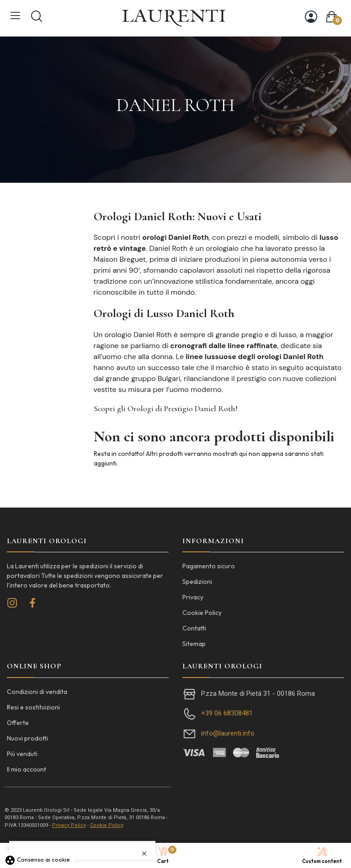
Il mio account (27, 769)
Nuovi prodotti (27, 738)
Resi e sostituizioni (33, 707)
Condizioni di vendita (37, 692)
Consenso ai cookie (37, 859)
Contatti (194, 628)
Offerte (18, 723)
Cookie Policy (202, 613)
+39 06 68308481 (227, 713)
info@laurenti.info (228, 733)
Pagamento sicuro (209, 566)
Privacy (193, 597)
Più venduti (22, 754)
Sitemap (194, 644)
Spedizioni (197, 582)
